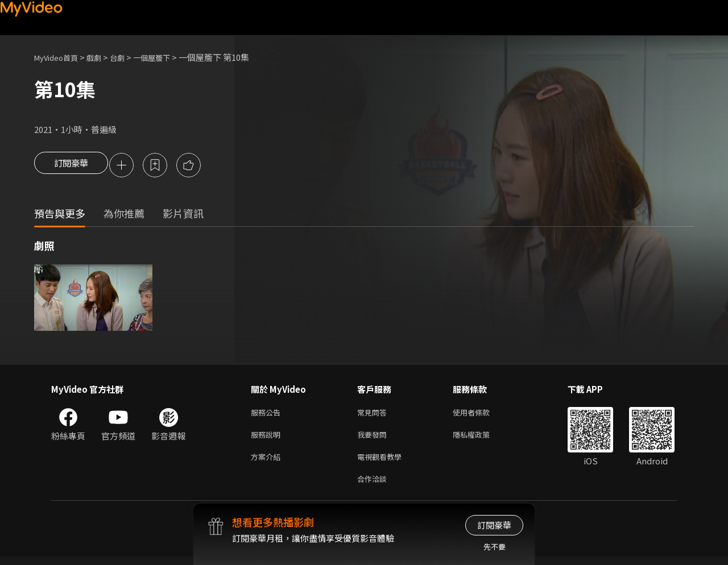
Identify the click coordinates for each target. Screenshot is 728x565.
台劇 (129, 57)
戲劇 (103, 57)
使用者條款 (481, 415)
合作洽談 (374, 486)
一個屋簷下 (167, 57)
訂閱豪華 (71, 166)
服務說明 (268, 439)
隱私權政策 (481, 439)
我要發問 (374, 439)
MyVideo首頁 (60, 57)
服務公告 (268, 415)
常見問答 (374, 415)
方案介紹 (268, 462)
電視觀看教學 (383, 462)
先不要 (495, 547)
